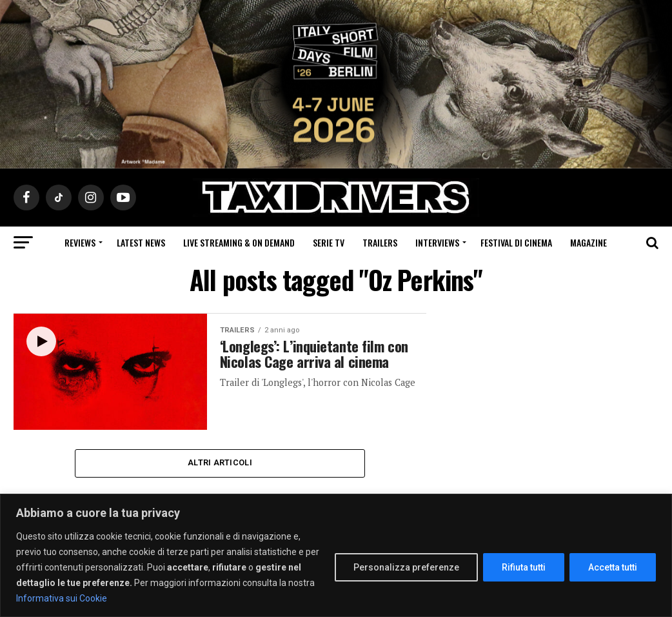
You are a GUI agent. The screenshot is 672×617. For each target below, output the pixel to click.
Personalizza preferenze (406, 567)
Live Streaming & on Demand (239, 242)
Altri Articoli (220, 463)
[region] (336, 555)
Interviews (437, 242)
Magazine (588, 242)
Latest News (141, 242)
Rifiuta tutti (524, 567)
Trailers (380, 242)
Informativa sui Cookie (62, 598)
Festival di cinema (516, 242)
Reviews (80, 242)
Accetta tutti (613, 567)
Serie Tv (329, 242)
